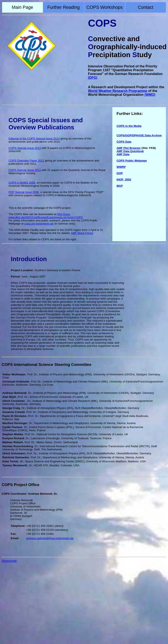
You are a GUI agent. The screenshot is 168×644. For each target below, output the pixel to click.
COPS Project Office (20, 485)
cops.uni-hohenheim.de (39, 224)
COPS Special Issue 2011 (25, 170)
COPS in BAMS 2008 (22, 183)
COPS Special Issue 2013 (25, 148)
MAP (120, 186)
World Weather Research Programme (118, 91)
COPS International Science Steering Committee (47, 365)
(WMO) (150, 95)
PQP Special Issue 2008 (24, 192)
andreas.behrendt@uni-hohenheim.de (50, 538)
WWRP (121, 167)
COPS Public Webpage (132, 161)
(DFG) (93, 78)
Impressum (9, 561)
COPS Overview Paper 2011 (26, 161)
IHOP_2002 (124, 179)
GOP (120, 173)
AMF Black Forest (82, 233)
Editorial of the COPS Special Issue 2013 (34, 139)
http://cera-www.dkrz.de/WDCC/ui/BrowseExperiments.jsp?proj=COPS (45, 216)
